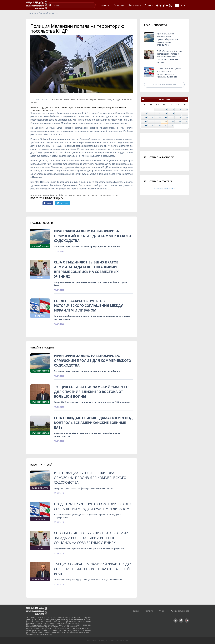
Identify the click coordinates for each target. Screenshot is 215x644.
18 (180, 117)
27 (146, 126)
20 (146, 122)
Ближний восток (47, 13)
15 (159, 117)
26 (186, 122)
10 (173, 113)
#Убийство (82, 100)
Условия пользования (180, 611)
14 (152, 117)
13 (146, 117)
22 (159, 122)
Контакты (149, 611)
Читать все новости (164, 85)
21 (152, 122)
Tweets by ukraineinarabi (164, 189)
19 (186, 117)
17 (173, 117)
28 (152, 126)
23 (166, 122)
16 (166, 117)
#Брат (93, 100)
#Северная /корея (109, 195)
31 (173, 126)
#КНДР (116, 100)
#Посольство (105, 100)
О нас (162, 611)
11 (180, 113)
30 (166, 126)
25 (180, 122)
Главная (135, 611)
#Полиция (57, 100)
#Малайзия (69, 100)
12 (186, 113)
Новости (32, 13)
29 (159, 126)
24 (173, 122)
